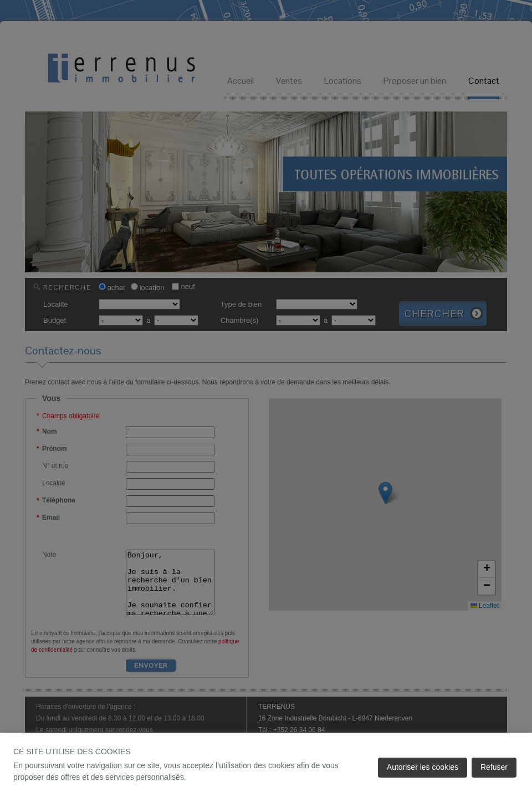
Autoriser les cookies (423, 767)
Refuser (494, 767)
